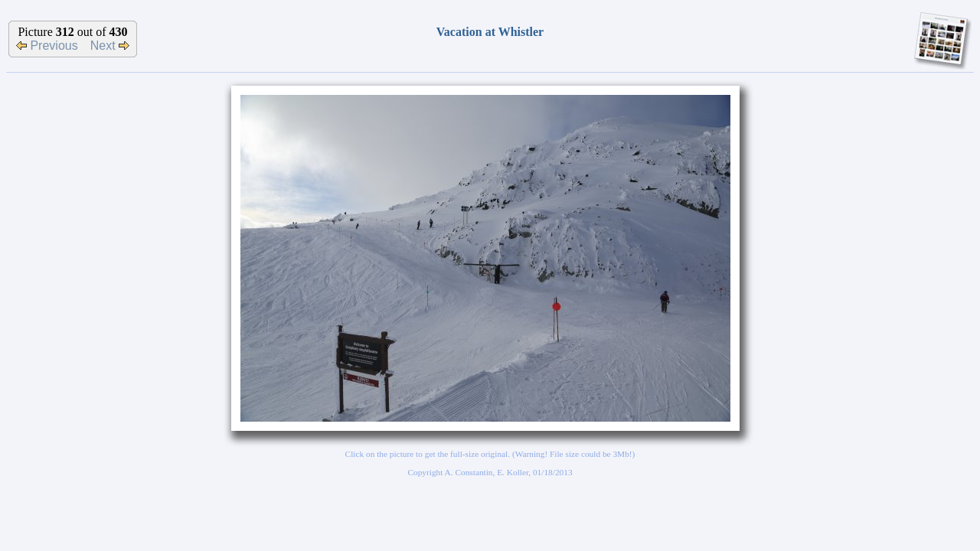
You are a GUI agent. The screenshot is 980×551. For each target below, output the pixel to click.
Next (110, 46)
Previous (47, 46)
